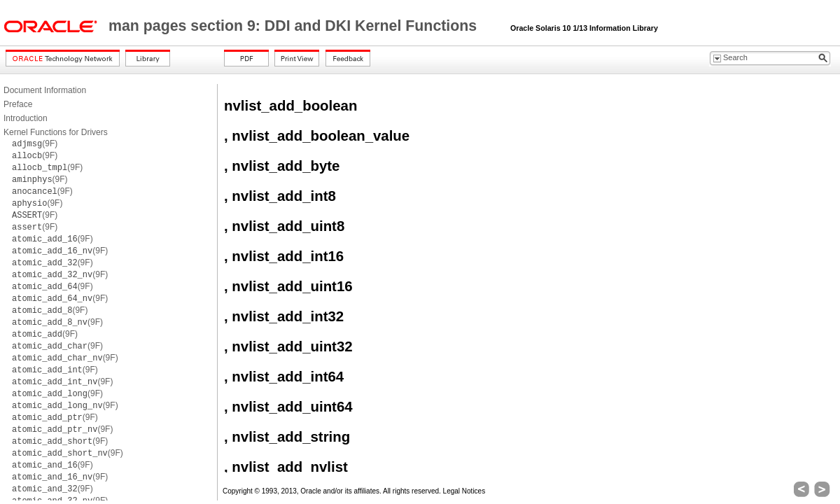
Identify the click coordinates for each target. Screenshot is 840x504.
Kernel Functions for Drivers (56, 132)
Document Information (45, 90)
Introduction (26, 118)
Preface (18, 104)
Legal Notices (464, 491)
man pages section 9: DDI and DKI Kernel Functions (295, 26)
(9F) (35, 143)
